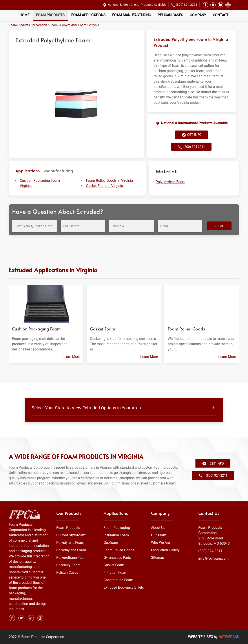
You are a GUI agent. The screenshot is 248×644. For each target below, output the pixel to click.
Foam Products (50, 15)
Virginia (94, 25)
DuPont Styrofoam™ (72, 535)
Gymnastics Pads (117, 558)
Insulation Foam (116, 535)
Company (198, 15)
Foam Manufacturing (132, 15)
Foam (54, 25)
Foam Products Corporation (28, 25)
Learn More (71, 357)
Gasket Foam (114, 565)
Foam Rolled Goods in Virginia (109, 181)
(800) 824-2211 (187, 5)
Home (25, 15)
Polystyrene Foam (70, 543)
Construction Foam (118, 580)
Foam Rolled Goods (119, 550)
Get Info (191, 135)
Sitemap (158, 558)
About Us (158, 528)
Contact (221, 15)
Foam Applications (88, 15)
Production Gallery (165, 550)
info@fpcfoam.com (213, 558)
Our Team (159, 535)
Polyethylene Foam (73, 25)
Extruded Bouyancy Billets (124, 587)
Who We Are (160, 543)
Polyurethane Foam (71, 558)
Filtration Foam (115, 572)
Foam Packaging (117, 528)
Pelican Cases (170, 15)
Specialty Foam (68, 565)
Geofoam (111, 543)
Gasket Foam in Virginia (105, 186)
